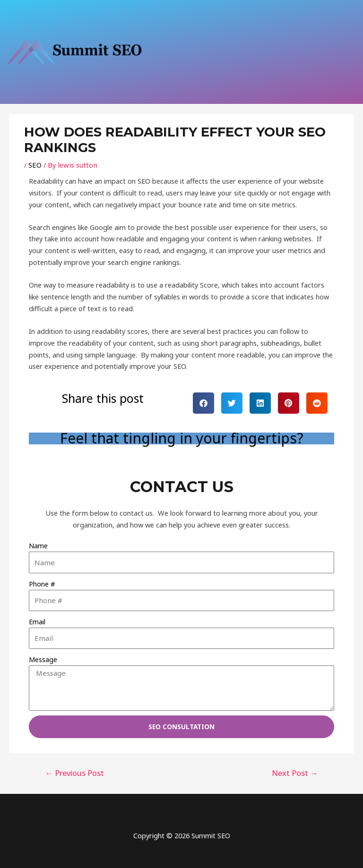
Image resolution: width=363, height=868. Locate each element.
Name (38, 545)
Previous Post (73, 771)
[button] (203, 403)
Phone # (42, 583)
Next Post (297, 771)
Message (43, 659)
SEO (35, 165)
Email (37, 621)
